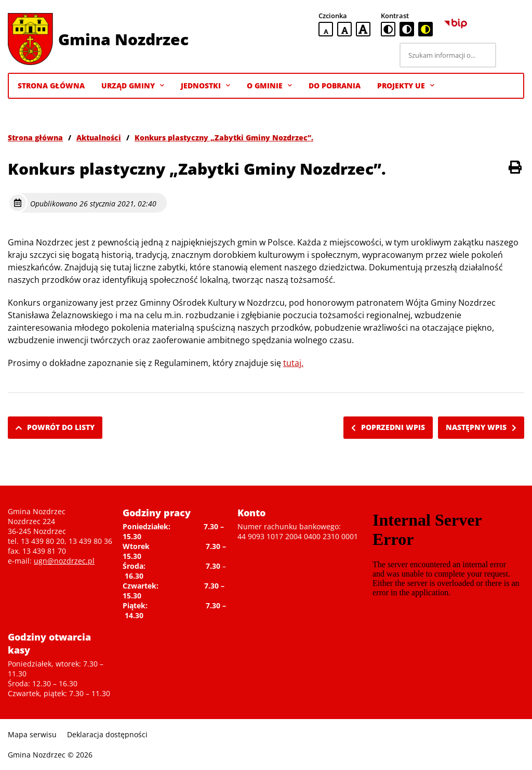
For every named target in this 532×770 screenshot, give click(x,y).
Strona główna (35, 138)
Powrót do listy (55, 427)
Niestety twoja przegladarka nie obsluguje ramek (446, 558)
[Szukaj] (512, 55)
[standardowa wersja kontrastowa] (388, 29)
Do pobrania (335, 86)
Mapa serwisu (32, 734)
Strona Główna (51, 86)
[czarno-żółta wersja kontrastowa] (425, 29)
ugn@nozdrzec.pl (64, 561)
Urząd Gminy (133, 86)
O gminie (269, 86)
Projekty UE (406, 86)
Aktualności (99, 138)
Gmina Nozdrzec (123, 39)
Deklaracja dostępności (107, 734)
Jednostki (205, 86)
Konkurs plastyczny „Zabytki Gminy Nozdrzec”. (224, 138)
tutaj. (293, 363)
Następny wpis (481, 427)
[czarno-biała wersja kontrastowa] (407, 29)
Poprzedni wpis (388, 427)
